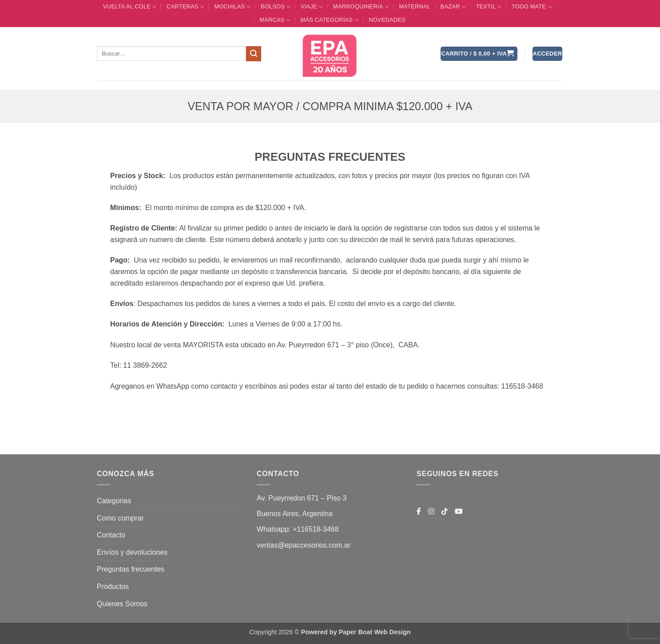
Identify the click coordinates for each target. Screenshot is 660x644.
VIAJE (312, 7)
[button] (479, 54)
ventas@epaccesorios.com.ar (304, 545)
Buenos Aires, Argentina (295, 514)
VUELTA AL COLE (130, 7)
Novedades (387, 20)
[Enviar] (254, 54)
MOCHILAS (232, 7)
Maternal (415, 6)
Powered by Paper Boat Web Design (356, 632)
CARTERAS (185, 7)
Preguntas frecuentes (131, 569)
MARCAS (275, 20)
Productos (113, 586)
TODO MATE (532, 7)
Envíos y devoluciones (132, 552)
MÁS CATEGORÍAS (329, 20)
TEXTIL (489, 7)
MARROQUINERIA (361, 7)
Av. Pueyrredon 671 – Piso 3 (302, 498)
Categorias (114, 501)
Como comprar (120, 518)
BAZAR (453, 7)
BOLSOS (276, 7)
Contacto (111, 535)
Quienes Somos (122, 604)
